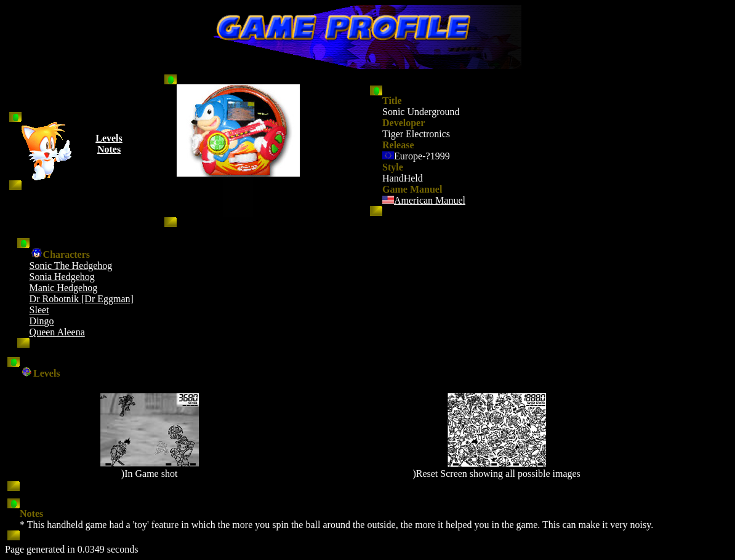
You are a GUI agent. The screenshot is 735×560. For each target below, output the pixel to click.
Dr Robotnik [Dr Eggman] (82, 299)
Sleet (39, 310)
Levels (109, 138)
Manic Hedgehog (64, 288)
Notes (109, 149)
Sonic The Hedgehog (71, 266)
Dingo (42, 321)
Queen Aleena (57, 332)
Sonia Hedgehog (62, 277)
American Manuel (430, 200)
